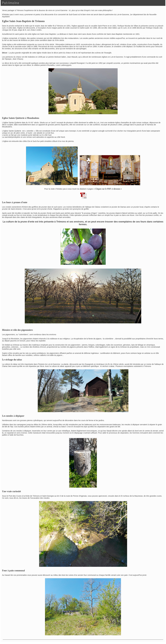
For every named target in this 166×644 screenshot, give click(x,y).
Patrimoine (11, 3)
